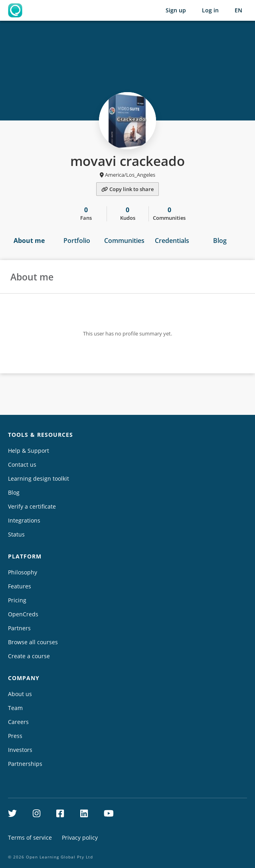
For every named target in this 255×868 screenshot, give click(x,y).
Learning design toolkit (39, 478)
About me (29, 241)
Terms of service (30, 837)
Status (16, 534)
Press (15, 736)
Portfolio (77, 241)
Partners (19, 628)
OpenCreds (23, 614)
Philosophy (23, 572)
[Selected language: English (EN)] (238, 10)
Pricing (17, 600)
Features (20, 586)
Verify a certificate (32, 506)
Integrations (24, 520)
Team (15, 708)
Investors (20, 750)
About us (20, 694)
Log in (210, 10)
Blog (220, 241)
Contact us (22, 465)
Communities (124, 241)
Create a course (29, 656)
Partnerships (25, 764)
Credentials (172, 241)
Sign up (176, 10)
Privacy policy (80, 837)
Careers (18, 722)
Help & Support (29, 451)
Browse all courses (33, 642)
